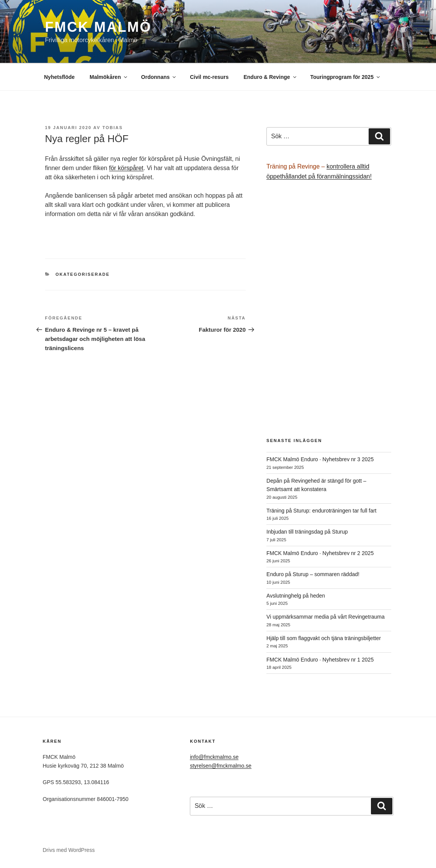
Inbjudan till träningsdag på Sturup (307, 532)
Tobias (112, 128)
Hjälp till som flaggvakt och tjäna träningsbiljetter (324, 638)
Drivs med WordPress (69, 850)
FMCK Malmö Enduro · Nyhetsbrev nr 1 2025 (320, 660)
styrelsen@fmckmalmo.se (220, 766)
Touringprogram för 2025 (345, 77)
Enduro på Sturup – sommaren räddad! (313, 574)
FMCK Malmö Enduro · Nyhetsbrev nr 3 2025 (320, 459)
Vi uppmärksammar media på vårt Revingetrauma (326, 617)
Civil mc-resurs (209, 77)
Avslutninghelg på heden (296, 596)
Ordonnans (159, 77)
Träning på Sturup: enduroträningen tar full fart (321, 511)
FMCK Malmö (99, 27)
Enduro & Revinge (270, 77)
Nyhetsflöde (59, 77)
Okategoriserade (83, 274)
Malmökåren (109, 77)
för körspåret (126, 168)
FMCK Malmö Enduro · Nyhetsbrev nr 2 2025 (320, 553)
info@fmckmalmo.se (214, 757)
